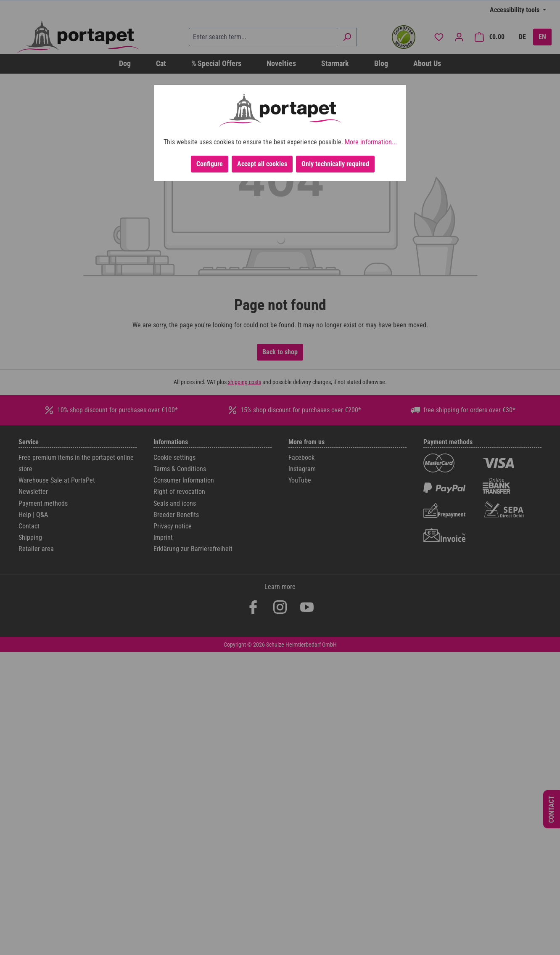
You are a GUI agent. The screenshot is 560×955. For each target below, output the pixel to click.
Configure (210, 164)
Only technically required (335, 164)
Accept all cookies (262, 164)
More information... (371, 142)
